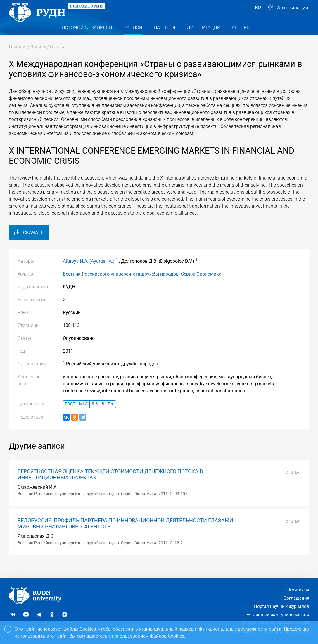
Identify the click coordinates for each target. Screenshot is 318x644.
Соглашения (296, 598)
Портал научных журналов (282, 606)
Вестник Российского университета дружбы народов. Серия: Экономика (142, 286)
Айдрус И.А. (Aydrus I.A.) (89, 273)
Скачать (29, 244)
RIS (95, 416)
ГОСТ (70, 416)
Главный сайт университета (280, 615)
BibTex (108, 416)
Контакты (299, 590)
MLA (83, 416)
